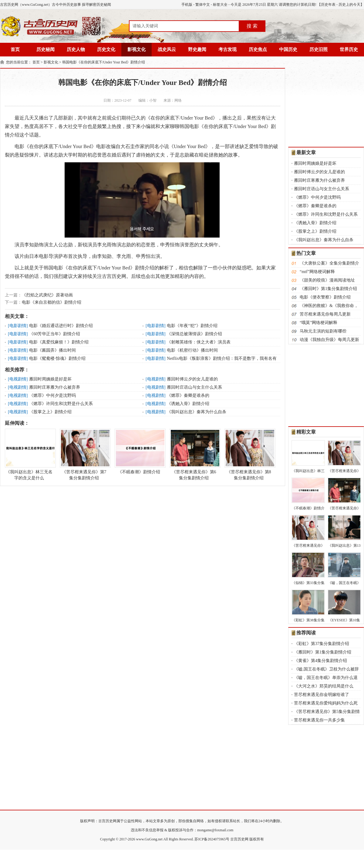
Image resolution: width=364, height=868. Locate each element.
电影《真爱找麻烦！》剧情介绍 (59, 342)
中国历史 (288, 49)
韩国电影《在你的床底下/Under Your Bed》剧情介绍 (104, 62)
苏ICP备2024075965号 (212, 839)
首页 (15, 49)
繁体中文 (203, 5)
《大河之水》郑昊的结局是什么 (324, 686)
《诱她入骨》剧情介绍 (188, 404)
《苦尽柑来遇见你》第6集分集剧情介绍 (194, 454)
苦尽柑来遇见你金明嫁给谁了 (322, 695)
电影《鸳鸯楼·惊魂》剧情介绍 (57, 358)
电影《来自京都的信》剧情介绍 (52, 302)
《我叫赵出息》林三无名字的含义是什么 (29, 454)
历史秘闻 (45, 49)
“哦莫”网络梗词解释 (318, 323)
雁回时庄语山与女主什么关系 (194, 387)
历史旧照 (318, 49)
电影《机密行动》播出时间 (192, 350)
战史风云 (167, 49)
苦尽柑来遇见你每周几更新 (325, 314)
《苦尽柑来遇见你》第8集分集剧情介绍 (249, 454)
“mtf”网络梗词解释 (317, 272)
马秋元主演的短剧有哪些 (323, 331)
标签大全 (220, 5)
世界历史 (349, 49)
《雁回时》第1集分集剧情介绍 (328, 289)
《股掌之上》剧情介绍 (50, 412)
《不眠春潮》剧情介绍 (139, 451)
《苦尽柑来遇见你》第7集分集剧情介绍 (84, 454)
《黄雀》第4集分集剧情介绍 (320, 661)
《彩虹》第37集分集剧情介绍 (322, 644)
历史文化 (106, 49)
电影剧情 (18, 326)
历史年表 (328, 5)
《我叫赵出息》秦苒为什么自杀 (197, 412)
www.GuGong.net (149, 839)
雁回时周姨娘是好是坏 (50, 379)
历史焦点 (258, 49)
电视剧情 (18, 379)
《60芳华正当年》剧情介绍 (55, 334)
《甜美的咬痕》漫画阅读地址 (327, 280)
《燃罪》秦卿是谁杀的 (188, 395)
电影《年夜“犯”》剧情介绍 (192, 326)
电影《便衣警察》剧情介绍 (325, 297)
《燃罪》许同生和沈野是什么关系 (61, 404)
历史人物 (76, 49)
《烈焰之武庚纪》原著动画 (47, 295)
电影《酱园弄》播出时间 (52, 350)
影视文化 (136, 49)
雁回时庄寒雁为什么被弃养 (55, 387)
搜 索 (252, 26)
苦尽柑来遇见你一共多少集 (319, 720)
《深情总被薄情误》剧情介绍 (194, 334)
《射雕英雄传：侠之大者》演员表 (199, 342)
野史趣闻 (197, 49)
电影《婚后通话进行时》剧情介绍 (61, 326)
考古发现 (227, 49)
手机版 (187, 5)
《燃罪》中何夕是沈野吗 (52, 395)
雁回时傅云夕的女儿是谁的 (192, 379)
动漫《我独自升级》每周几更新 (329, 340)
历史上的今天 (349, 5)
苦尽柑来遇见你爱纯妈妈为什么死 (326, 703)
